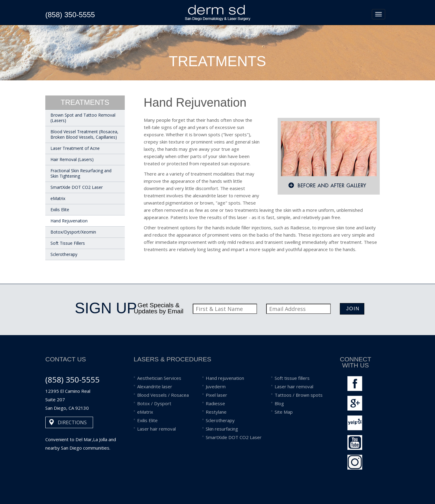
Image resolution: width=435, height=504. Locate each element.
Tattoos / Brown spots (299, 395)
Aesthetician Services (159, 378)
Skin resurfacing (222, 429)
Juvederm (216, 386)
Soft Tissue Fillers (68, 243)
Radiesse (215, 403)
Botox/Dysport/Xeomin (73, 232)
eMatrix (58, 198)
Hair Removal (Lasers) (72, 159)
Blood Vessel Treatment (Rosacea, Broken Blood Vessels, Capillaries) (84, 134)
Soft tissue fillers (292, 378)
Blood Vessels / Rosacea (163, 395)
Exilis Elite (60, 210)
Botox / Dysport (154, 403)
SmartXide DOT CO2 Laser (77, 187)
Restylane (216, 412)
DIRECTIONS (72, 422)
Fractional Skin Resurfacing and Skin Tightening (81, 173)
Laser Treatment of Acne (75, 148)
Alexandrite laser (155, 386)
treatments (85, 102)
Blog (279, 403)
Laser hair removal (156, 429)
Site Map (284, 412)
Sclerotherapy (64, 254)
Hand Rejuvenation (69, 221)
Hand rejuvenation (225, 378)
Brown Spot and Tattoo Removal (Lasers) (83, 118)
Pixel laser (216, 395)
